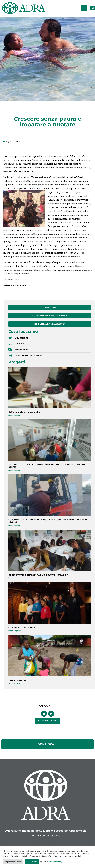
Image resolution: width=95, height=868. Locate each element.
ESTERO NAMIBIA (17, 680)
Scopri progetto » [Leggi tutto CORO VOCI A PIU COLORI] (15, 631)
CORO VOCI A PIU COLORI (22, 628)
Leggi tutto (43, 862)
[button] (84, 8)
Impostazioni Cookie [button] (13, 862)
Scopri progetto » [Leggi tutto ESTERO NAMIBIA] (15, 683)
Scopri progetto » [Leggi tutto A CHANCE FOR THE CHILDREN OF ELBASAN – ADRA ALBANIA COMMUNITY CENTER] (15, 470)
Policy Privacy (55, 862)
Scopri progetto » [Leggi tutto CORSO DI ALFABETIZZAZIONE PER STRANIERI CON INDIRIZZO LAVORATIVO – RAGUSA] (15, 525)
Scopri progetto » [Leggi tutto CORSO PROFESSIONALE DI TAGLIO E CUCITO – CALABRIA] (15, 578)
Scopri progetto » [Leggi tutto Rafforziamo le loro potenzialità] (15, 415)
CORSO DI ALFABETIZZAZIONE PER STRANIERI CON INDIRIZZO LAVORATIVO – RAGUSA (48, 521)
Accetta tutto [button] (32, 862)
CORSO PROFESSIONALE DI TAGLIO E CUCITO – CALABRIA (38, 575)
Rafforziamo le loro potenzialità (24, 412)
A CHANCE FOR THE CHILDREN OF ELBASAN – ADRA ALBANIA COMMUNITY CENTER (47, 466)
